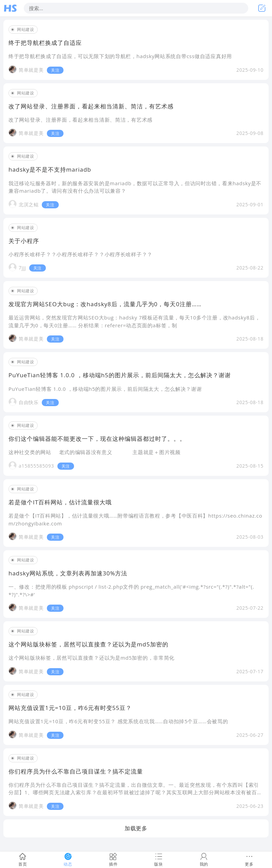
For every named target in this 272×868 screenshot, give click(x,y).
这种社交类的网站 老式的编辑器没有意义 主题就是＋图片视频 (95, 452)
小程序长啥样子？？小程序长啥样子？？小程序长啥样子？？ (80, 254)
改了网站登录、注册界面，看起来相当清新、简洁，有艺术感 (80, 120)
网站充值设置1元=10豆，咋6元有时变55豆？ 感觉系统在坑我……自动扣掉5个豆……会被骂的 (118, 721)
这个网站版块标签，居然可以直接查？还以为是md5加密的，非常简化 (92, 658)
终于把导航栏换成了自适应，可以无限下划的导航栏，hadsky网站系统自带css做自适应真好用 (120, 56)
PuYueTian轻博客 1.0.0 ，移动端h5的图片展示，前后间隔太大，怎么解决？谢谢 (105, 389)
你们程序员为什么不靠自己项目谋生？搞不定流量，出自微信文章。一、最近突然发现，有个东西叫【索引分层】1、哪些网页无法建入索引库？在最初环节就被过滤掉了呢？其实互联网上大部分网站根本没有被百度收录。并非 (135, 792)
